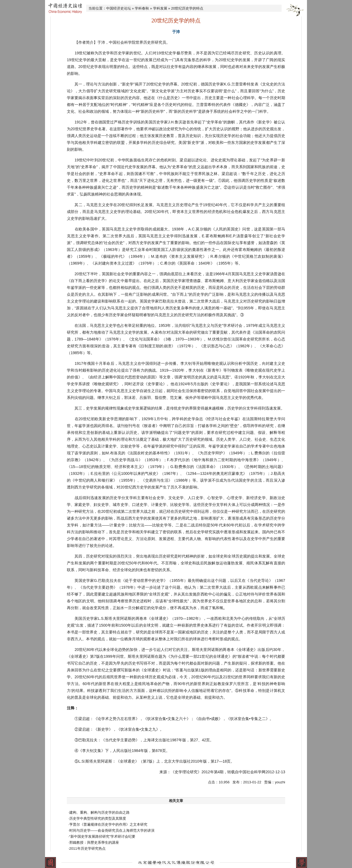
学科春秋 (142, 8)
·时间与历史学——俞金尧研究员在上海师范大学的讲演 (111, 830)
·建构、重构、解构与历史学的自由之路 (99, 812)
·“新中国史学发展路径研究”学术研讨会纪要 (102, 836)
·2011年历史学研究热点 (87, 848)
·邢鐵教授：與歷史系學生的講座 (94, 842)
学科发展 (160, 8)
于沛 (176, 32)
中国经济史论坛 (119, 8)
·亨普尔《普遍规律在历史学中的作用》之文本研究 (108, 824)
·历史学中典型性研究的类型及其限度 (97, 818)
